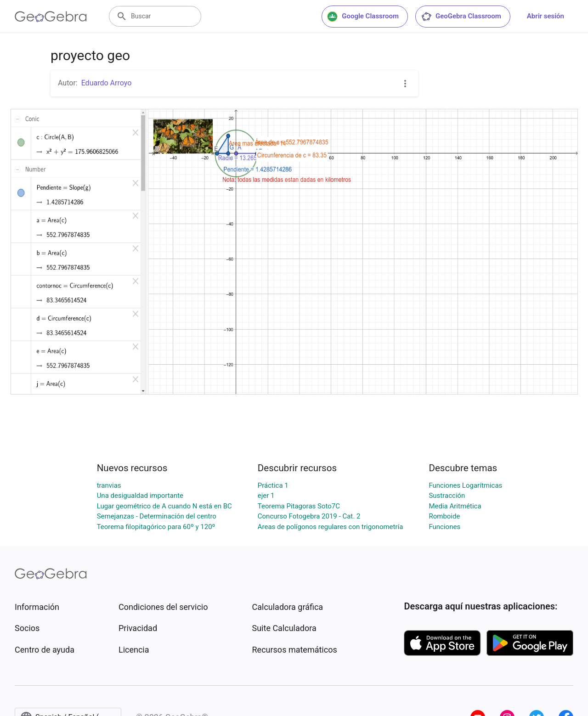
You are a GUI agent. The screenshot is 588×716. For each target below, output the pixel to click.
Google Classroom (363, 17)
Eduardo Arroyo (107, 83)
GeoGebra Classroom (461, 17)
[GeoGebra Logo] (51, 17)
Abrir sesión (546, 16)
